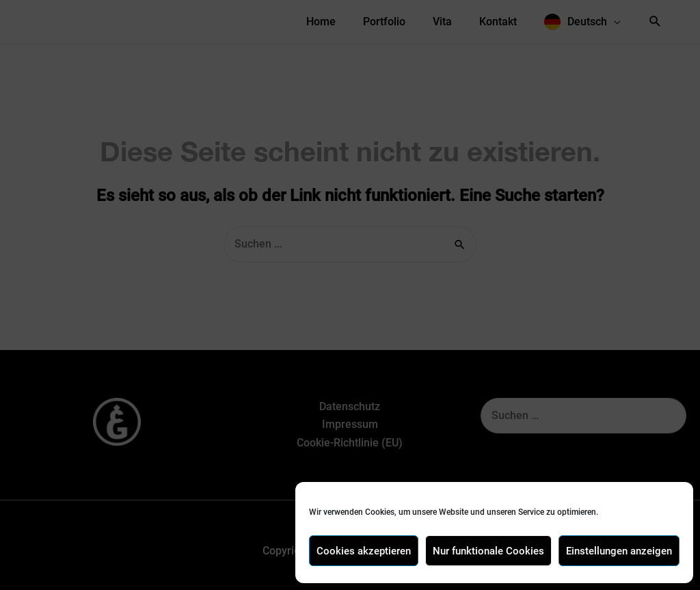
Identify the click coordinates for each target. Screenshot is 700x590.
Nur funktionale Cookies (488, 551)
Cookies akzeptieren (364, 551)
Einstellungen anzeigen (619, 551)
